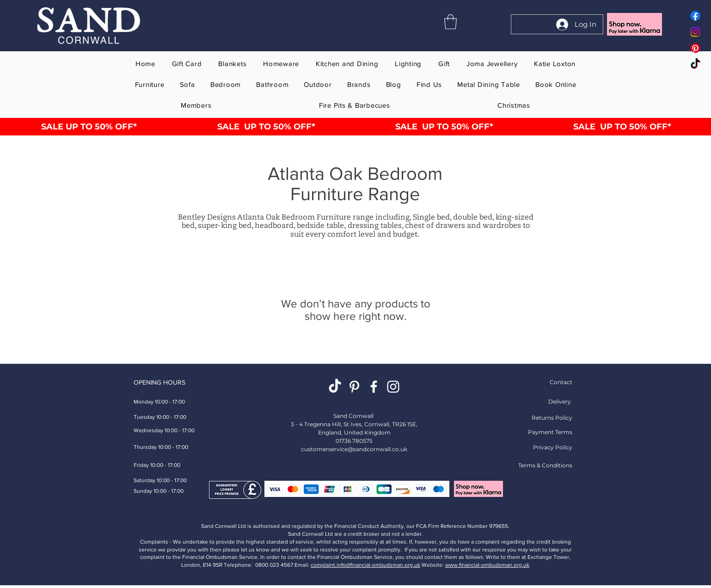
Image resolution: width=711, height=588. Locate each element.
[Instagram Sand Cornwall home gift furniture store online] (695, 32)
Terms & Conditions (545, 465)
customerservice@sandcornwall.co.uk (354, 449)
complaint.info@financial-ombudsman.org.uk (365, 565)
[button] (451, 22)
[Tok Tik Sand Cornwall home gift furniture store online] (695, 64)
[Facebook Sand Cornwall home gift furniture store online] (695, 16)
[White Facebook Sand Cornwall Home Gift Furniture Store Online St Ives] (374, 387)
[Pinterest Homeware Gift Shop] (354, 387)
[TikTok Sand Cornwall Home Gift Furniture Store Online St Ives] (335, 387)
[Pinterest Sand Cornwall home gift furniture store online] (695, 48)
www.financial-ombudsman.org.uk (487, 565)
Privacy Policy (553, 447)
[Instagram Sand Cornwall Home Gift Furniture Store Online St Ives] (393, 387)
